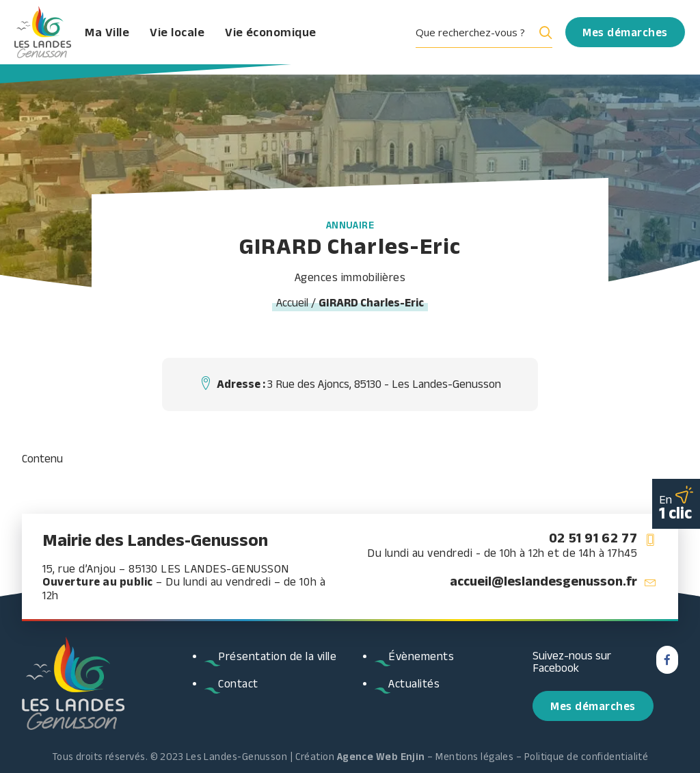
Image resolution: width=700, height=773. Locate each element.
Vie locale (198, 38)
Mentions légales (474, 756)
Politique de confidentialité (587, 756)
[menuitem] (489, 38)
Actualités (414, 683)
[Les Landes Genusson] (49, 38)
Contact (238, 683)
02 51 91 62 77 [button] (593, 538)
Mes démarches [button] (593, 706)
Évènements (421, 656)
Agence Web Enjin (381, 756)
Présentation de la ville (277, 656)
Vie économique (292, 38)
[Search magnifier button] (543, 38)
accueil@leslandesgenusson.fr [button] (543, 581)
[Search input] (473, 38)
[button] (489, 38)
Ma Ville (128, 38)
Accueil (292, 302)
